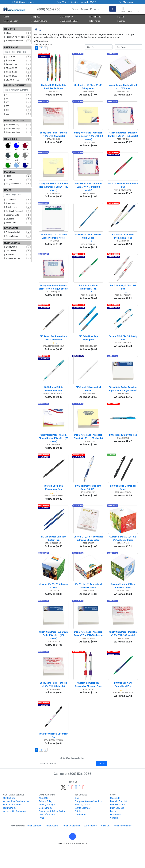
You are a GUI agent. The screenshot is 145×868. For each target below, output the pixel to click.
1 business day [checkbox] (18, 125)
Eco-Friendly (95, 17)
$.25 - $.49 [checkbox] (18, 57)
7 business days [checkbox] (18, 132)
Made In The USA (119, 821)
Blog (77, 818)
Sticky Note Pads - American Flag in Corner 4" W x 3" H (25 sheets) (54, 191)
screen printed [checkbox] (18, 236)
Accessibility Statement (15, 831)
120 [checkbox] (18, 99)
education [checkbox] (18, 219)
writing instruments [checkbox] (18, 41)
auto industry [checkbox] (18, 207)
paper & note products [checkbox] (18, 37)
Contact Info (9, 818)
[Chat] (123, 9)
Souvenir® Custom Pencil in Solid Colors (89, 242)
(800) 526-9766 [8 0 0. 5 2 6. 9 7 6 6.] (80, 794)
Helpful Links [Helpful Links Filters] (12, 243)
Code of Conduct (47, 835)
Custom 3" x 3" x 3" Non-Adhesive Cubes (123, 602)
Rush (6, 17)
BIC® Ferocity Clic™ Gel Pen (123, 446)
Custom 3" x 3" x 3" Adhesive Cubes (54, 602)
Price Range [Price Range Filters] (11, 47)
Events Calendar (83, 828)
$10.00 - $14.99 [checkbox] (18, 80)
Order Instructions (12, 825)
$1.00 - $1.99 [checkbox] (18, 64)
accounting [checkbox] (18, 200)
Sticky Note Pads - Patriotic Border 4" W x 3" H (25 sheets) (54, 294)
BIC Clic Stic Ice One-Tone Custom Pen (54, 553)
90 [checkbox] (18, 95)
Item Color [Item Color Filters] (11, 139)
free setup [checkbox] (18, 255)
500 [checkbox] (18, 114)
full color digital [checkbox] (18, 232)
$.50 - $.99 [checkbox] (18, 61)
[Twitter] (63, 808)
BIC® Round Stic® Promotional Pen (54, 399)
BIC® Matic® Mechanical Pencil (89, 399)
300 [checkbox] (18, 110)
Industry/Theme (39, 21)
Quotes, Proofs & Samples (16, 821)
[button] (131, 9)
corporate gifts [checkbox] (18, 215)
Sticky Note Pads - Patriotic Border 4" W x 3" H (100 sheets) (89, 191)
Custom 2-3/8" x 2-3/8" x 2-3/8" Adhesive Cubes (123, 553)
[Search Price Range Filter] (17, 52)
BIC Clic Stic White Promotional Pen (89, 294)
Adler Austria (52, 846)
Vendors (114, 838)
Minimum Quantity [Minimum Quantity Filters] (15, 85)
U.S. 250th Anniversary (23, 2)
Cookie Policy (46, 828)
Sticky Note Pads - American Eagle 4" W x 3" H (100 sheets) (54, 653)
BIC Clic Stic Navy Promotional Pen (123, 703)
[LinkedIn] (80, 808)
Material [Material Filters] (10, 172)
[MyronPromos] (14, 9)
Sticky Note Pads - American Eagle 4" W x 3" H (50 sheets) (88, 651)
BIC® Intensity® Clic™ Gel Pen (123, 294)
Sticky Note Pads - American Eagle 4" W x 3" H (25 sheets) (123, 399)
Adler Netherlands (123, 846)
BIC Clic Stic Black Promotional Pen (54, 500)
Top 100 (36, 17)
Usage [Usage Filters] (8, 190)
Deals (121, 17)
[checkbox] (8, 146)
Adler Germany (34, 846)
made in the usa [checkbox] (18, 258)
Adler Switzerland (71, 846)
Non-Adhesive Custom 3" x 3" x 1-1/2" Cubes (123, 88)
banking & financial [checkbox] (18, 211)
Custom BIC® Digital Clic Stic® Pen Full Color (54, 88)
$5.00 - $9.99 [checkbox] (18, 76)
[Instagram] (76, 808)
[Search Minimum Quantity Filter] (17, 90)
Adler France (90, 846)
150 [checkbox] (18, 102)
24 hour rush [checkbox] (18, 247)
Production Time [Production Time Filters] (14, 121)
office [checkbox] (18, 33)
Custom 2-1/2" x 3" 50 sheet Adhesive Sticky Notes (54, 242)
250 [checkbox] (18, 106)
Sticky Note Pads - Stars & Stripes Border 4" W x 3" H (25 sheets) (54, 450)
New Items (94, 21)
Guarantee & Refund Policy (52, 831)
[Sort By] (99, 47)
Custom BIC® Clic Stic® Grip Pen (123, 347)
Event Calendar (10, 21)
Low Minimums (118, 825)
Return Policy (10, 828)
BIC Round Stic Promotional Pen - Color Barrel (54, 347)
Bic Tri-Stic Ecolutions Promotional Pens (123, 242)
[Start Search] (113, 9)
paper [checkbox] (18, 176)
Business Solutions (69, 21)
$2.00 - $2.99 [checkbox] (18, 68)
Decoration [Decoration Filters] (11, 228)
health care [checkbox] (18, 223)
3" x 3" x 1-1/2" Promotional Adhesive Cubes (89, 602)
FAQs (42, 838)
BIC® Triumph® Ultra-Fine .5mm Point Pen (89, 500)
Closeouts (115, 818)
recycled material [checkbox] (18, 184)
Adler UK (105, 846)
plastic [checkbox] (18, 180)
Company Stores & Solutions (89, 821)
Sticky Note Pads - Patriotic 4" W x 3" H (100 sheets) (123, 651)
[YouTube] (83, 808)
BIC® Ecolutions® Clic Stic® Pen (54, 756)
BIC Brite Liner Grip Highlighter (89, 347)
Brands (121, 21)
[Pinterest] (72, 808)
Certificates (80, 835)
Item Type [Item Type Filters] (10, 29)
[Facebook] (69, 808)
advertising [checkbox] (18, 203)
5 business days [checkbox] (18, 129)
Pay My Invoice (126, 2)
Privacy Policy (46, 821)
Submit (102, 784)
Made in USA (67, 17)
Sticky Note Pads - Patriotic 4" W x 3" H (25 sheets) (54, 137)
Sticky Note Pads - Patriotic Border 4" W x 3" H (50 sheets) (123, 137)
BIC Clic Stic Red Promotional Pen (123, 190)
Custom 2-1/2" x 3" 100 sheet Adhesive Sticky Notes (88, 553)
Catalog (78, 831)
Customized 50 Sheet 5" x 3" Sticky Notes (89, 88)
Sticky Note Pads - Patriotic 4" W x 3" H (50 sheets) (54, 703)
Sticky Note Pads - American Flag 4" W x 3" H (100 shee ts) (88, 448)
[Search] (90, 9)
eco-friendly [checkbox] (18, 251)
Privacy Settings (47, 825)
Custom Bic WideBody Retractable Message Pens (88, 703)
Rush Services (117, 828)
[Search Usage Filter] (17, 195)
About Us (43, 818)
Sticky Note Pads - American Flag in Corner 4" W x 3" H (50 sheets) (88, 139)
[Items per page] (128, 47)
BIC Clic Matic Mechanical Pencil (123, 500)
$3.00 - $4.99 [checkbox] (18, 72)
